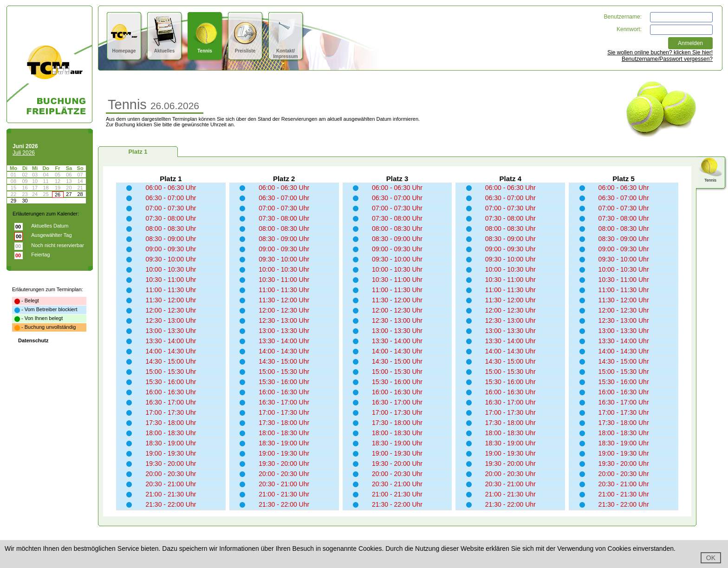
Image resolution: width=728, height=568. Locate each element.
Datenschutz (33, 340)
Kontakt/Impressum (286, 51)
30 (25, 201)
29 (13, 201)
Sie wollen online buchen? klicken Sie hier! (660, 52)
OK (711, 558)
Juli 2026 (24, 153)
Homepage (124, 48)
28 (80, 194)
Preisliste (245, 48)
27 (69, 194)
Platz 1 (138, 152)
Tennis (205, 48)
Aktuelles (165, 48)
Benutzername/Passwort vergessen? (667, 59)
